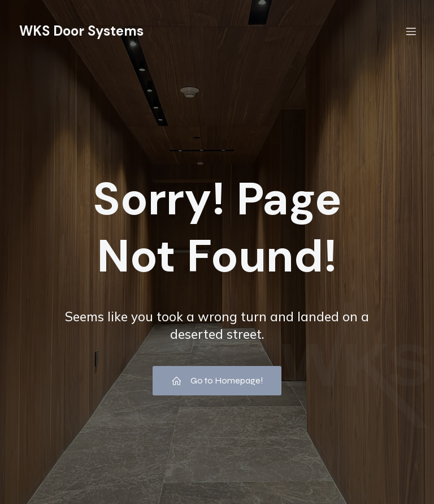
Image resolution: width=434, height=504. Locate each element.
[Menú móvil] (411, 31)
